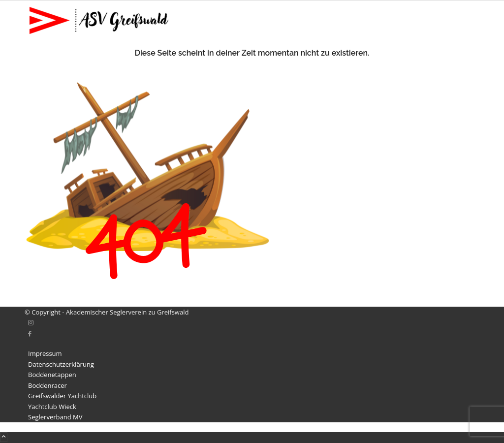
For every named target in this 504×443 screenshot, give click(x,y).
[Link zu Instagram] (31, 322)
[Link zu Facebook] (30, 333)
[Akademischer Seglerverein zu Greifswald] (98, 38)
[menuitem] (254, 354)
